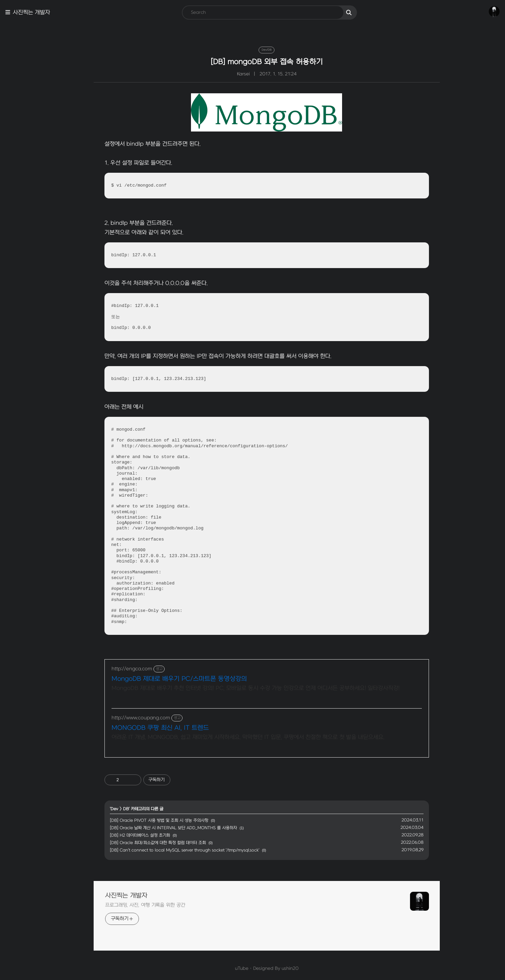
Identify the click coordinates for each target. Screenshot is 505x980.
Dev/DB (253, 50)
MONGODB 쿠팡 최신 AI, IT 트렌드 (146, 728)
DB (112, 809)
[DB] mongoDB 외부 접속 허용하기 (252, 62)
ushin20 (276, 968)
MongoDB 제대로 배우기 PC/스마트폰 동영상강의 (165, 679)
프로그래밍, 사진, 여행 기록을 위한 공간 (131, 905)
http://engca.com (118, 669)
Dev (100, 809)
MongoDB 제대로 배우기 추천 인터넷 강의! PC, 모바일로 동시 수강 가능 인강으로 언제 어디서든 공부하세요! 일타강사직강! (241, 688)
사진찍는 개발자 (31, 13)
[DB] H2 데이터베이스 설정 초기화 (126, 835)
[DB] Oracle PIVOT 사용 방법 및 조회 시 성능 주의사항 (145, 820)
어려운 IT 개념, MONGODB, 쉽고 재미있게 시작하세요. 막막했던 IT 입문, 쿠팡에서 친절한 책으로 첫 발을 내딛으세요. (234, 737)
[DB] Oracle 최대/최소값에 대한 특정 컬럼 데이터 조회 (144, 843)
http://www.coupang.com (127, 718)
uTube (227, 968)
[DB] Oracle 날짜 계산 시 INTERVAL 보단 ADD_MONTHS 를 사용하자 (159, 828)
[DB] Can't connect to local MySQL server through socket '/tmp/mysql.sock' (170, 850)
